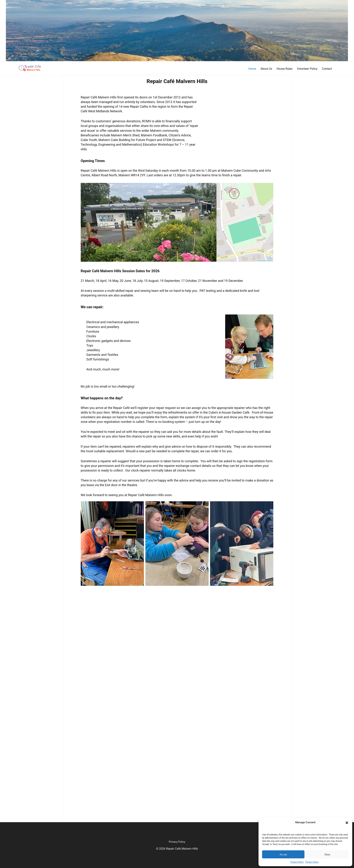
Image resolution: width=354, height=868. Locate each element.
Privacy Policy (297, 862)
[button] (347, 822)
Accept (283, 854)
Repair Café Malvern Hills (177, 81)
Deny (328, 854)
